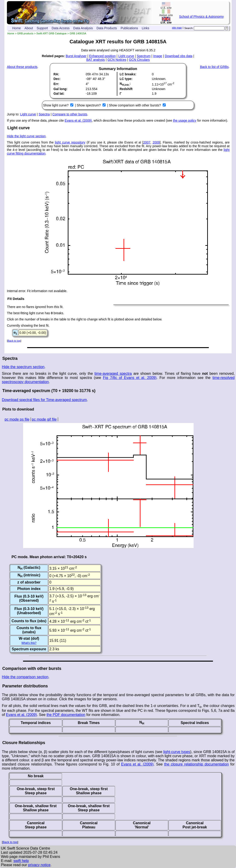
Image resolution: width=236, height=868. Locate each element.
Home (16, 28)
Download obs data (179, 56)
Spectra (44, 114)
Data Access (61, 28)
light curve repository (70, 142)
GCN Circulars (139, 60)
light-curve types (177, 752)
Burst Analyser (76, 56)
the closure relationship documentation (196, 764)
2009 (156, 142)
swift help (21, 861)
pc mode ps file (17, 419)
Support (42, 28)
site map (177, 28)
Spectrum (144, 56)
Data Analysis (83, 28)
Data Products (107, 28)
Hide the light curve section (26, 136)
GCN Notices (117, 60)
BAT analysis (95, 60)
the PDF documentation (66, 715)
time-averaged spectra (113, 374)
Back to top (14, 341)
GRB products (25, 33)
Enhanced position (102, 56)
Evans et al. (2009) (78, 120)
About (29, 28)
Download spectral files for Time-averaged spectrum (44, 400)
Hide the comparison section (25, 677)
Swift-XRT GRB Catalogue (52, 33)
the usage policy (185, 120)
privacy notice (39, 865)
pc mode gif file (44, 419)
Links (146, 28)
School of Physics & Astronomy (201, 17)
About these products (22, 67)
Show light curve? (56, 105)
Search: (189, 28)
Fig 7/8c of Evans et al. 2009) (130, 378)
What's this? (29, 643)
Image (158, 56)
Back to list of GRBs (214, 67)
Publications (129, 28)
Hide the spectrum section (23, 367)
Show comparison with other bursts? (135, 105)
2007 (147, 142)
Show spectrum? (89, 105)
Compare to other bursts (70, 114)
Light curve (126, 56)
